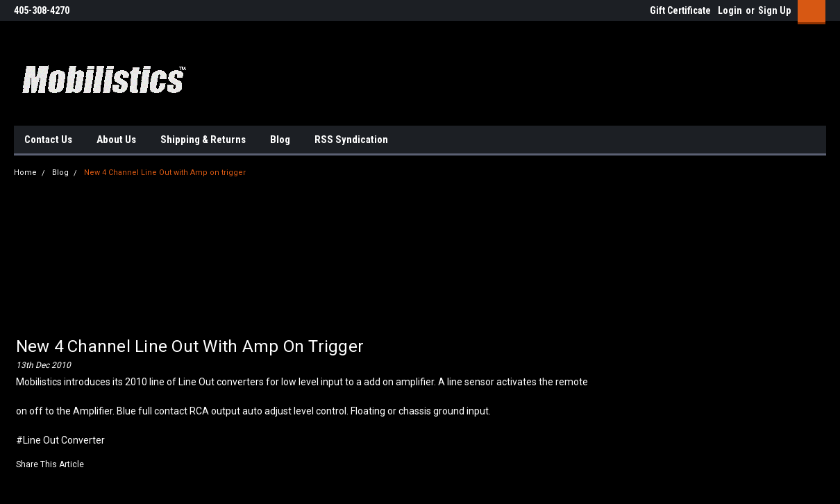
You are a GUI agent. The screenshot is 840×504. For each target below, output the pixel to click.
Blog (280, 140)
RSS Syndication (351, 140)
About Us (116, 140)
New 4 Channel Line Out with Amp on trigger (165, 173)
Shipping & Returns (203, 140)
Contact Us (48, 140)
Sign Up (774, 10)
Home (25, 173)
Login (730, 10)
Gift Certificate (680, 10)
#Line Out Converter (60, 440)
